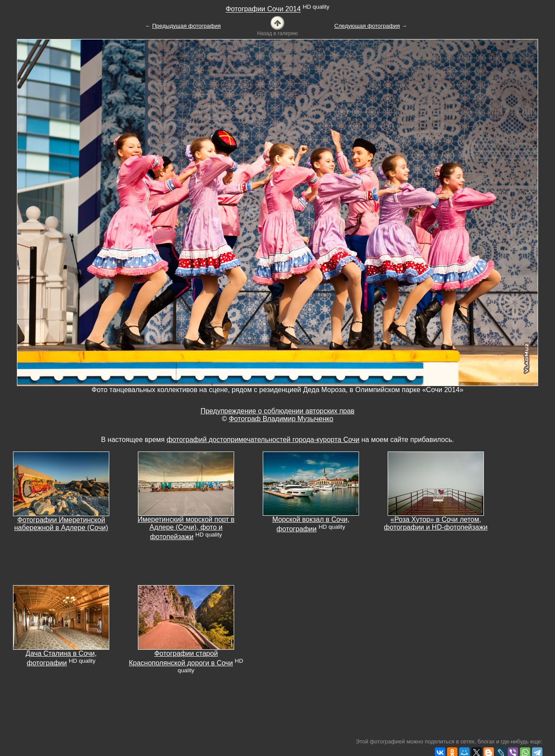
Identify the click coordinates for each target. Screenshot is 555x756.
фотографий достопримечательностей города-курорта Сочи (263, 440)
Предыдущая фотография (186, 26)
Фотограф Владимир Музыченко (281, 419)
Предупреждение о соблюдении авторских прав (277, 411)
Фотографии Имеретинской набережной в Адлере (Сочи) (61, 524)
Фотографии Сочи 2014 (263, 9)
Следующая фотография (367, 26)
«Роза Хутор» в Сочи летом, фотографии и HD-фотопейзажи (436, 523)
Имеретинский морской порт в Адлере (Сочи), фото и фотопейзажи (186, 528)
